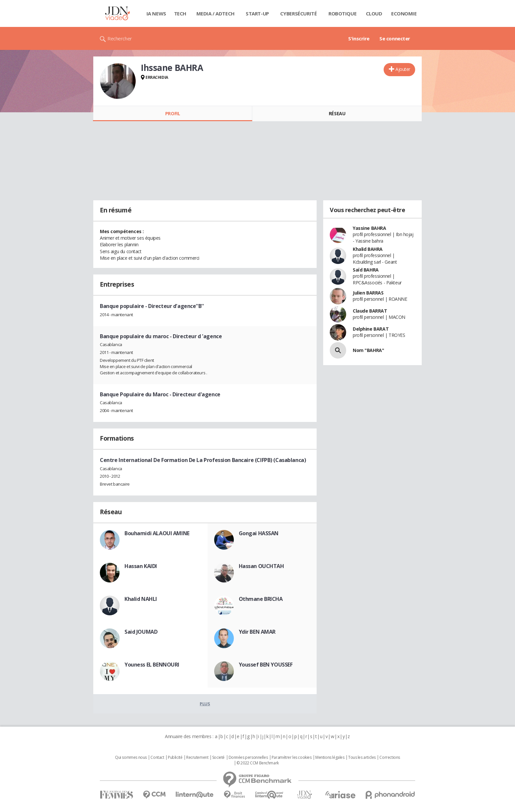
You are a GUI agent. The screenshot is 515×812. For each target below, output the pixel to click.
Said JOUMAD (141, 632)
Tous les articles (362, 757)
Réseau (337, 113)
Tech (180, 13)
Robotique (342, 13)
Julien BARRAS (368, 293)
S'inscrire (359, 38)
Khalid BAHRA (368, 249)
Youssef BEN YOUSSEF (266, 665)
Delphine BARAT (371, 329)
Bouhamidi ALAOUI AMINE (157, 533)
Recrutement (197, 757)
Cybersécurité (299, 13)
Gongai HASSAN (259, 533)
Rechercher (120, 38)
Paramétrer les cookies (292, 757)
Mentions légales (330, 757)
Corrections (390, 757)
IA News (156, 13)
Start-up (257, 13)
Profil (173, 113)
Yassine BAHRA (369, 228)
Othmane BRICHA (261, 599)
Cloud (374, 13)
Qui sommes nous (131, 757)
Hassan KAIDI (141, 566)
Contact (157, 757)
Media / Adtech (215, 13)
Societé (218, 757)
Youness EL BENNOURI (152, 665)
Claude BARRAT (370, 311)
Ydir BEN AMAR (257, 632)
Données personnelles (248, 757)
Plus (205, 704)
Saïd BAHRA (366, 270)
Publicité (175, 757)
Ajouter (403, 69)
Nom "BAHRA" (368, 350)
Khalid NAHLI (141, 599)
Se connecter (395, 38)
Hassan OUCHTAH (261, 566)
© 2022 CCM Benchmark (258, 763)
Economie (404, 13)
